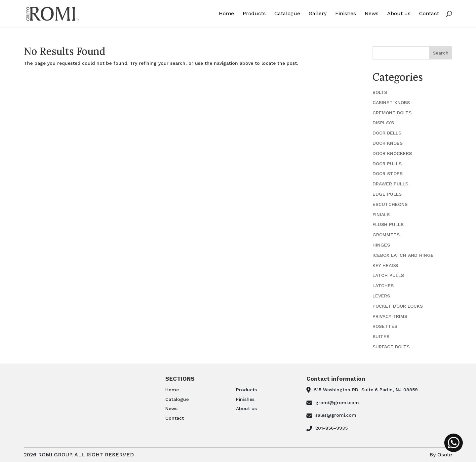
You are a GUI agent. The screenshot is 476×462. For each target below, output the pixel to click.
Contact (429, 14)
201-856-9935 (332, 428)
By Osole (441, 455)
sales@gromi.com (336, 415)
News (372, 14)
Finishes (346, 14)
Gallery (318, 14)
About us (399, 14)
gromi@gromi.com (337, 403)
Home (226, 14)
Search (441, 53)
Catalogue (287, 14)
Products (254, 14)
